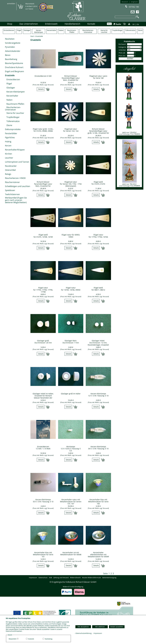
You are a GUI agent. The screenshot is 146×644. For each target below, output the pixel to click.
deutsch (125, 2)
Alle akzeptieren (83, 627)
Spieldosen (10, 190)
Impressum (33, 578)
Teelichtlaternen (12, 194)
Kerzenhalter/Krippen (15, 150)
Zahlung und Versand (61, 578)
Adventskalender (13, 51)
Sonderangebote (13, 43)
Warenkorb (30, 4)
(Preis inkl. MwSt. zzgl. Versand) (43, 85)
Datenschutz (43, 578)
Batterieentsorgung (109, 578)
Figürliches (10, 137)
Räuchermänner (12, 182)
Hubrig (8, 142)
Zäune (140, 30)
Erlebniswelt (51, 24)
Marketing (49, 639)
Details (41, 89)
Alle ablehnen (100, 627)
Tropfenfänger (117, 30)
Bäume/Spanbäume (14, 63)
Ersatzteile (10, 75)
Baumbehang (11, 59)
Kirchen (9, 154)
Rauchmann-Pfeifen (72, 31)
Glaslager (27, 30)
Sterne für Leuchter (104, 31)
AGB (50, 578)
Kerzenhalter (52, 30)
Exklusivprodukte (13, 129)
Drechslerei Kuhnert (14, 67)
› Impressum (97, 633)
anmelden (11, 4)
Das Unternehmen (29, 24)
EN (138, 24)
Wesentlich (13, 639)
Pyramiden (10, 47)
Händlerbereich (72, 24)
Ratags (8, 174)
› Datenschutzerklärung (83, 633)
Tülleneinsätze (130, 30)
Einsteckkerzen (9, 30)
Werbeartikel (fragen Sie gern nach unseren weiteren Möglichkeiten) (16, 200)
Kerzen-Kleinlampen (39, 31)
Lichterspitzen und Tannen (17, 162)
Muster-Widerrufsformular (92, 578)
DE (134, 24)
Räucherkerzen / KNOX (15, 178)
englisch (134, 2)
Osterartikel (10, 170)
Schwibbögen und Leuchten (18, 186)
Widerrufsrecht (75, 578)
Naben (61, 30)
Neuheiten (10, 39)
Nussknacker (11, 166)
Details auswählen (117, 627)
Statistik (31, 639)
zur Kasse (29, 9)
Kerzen (8, 146)
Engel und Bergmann (15, 71)
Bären (8, 55)
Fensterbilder (11, 133)
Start (32, 36)
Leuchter (9, 158)
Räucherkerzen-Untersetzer (88, 31)
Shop (10, 24)
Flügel (19, 30)
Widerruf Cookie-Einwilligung (73, 587)
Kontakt (91, 24)
